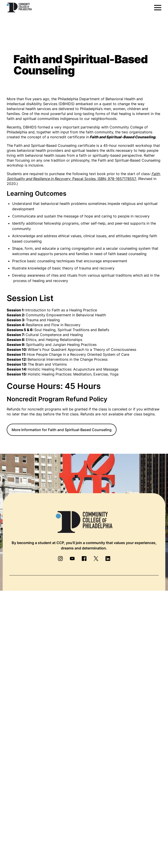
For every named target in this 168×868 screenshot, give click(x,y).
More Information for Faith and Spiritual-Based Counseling (62, 430)
